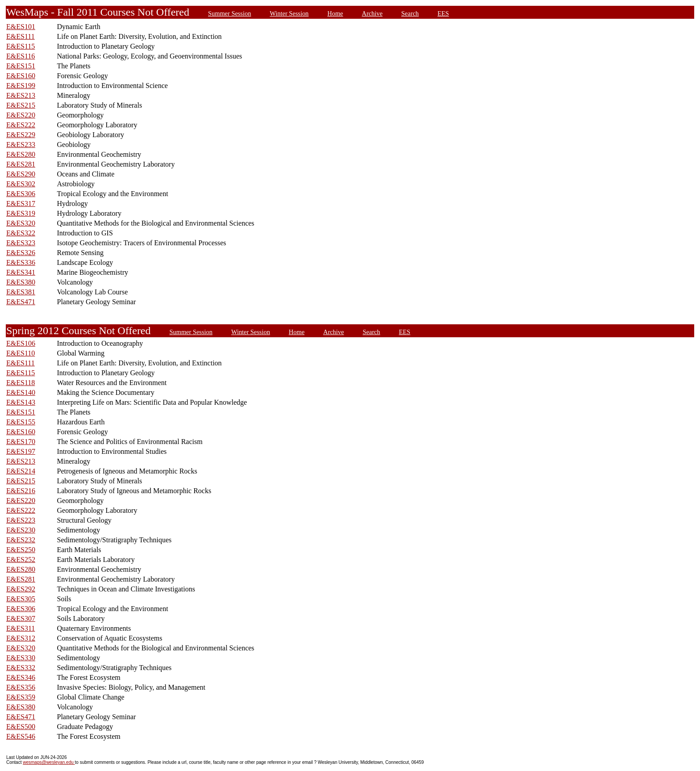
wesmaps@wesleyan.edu (49, 762)
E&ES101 (21, 27)
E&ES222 (21, 125)
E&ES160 (21, 76)
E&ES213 (21, 95)
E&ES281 (21, 164)
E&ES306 (21, 194)
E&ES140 (21, 392)
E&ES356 (21, 687)
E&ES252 (21, 559)
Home (335, 13)
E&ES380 (21, 282)
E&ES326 (21, 253)
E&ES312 (21, 638)
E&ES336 (21, 262)
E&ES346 (21, 677)
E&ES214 (21, 471)
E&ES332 (21, 668)
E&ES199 (21, 86)
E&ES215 (21, 105)
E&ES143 (21, 402)
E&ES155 (21, 422)
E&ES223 (21, 520)
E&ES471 (21, 302)
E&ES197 (21, 451)
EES (443, 13)
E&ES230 (21, 530)
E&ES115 (21, 46)
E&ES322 (21, 233)
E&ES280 (21, 154)
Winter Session (289, 13)
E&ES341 (21, 272)
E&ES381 (21, 292)
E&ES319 (21, 213)
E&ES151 (21, 66)
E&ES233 (21, 145)
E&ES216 (21, 491)
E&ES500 (21, 727)
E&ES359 (21, 697)
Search (410, 13)
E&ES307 (21, 618)
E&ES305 (21, 599)
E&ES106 (21, 343)
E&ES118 (21, 383)
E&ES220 (21, 115)
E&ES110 (21, 353)
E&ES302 (21, 184)
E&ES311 (21, 628)
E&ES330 (21, 658)
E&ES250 (21, 550)
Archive (372, 13)
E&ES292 (21, 589)
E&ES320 (21, 223)
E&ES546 (21, 736)
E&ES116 (21, 56)
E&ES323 (21, 243)
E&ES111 (21, 36)
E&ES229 (21, 135)
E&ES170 (21, 442)
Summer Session (229, 13)
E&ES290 (21, 174)
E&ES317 (21, 203)
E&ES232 (21, 540)
